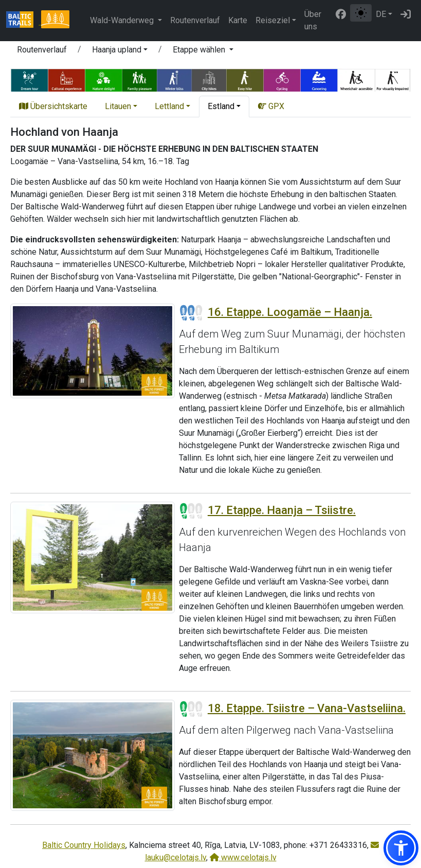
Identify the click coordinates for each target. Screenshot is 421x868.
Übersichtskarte (53, 106)
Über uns (313, 20)
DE (381, 14)
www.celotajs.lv (243, 857)
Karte (238, 20)
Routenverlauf (195, 20)
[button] (120, 51)
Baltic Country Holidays (84, 845)
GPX (271, 106)
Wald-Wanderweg (123, 20)
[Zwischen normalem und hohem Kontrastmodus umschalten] (361, 13)
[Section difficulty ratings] (191, 313)
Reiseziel (273, 20)
